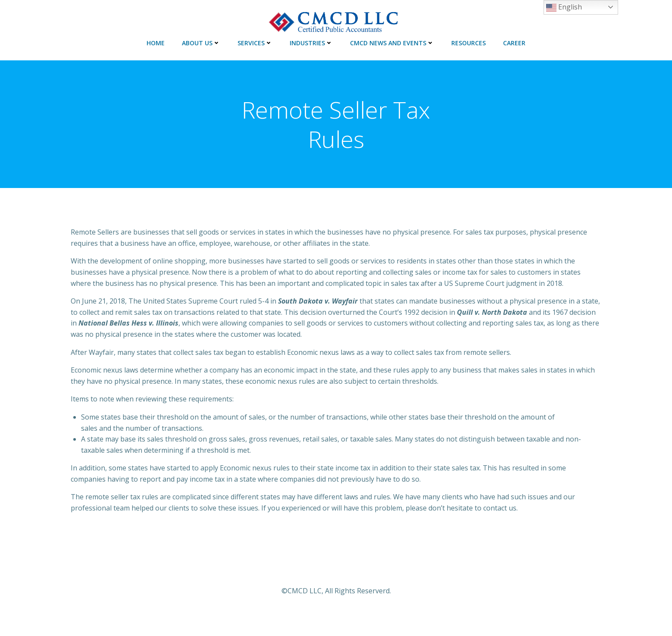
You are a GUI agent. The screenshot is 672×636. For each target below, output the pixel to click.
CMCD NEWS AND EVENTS (392, 43)
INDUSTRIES (311, 43)
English (564, 8)
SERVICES (255, 43)
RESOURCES (469, 43)
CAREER (514, 43)
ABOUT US (201, 43)
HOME (156, 43)
